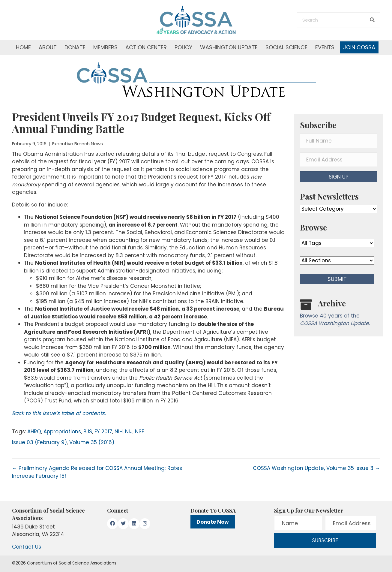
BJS (88, 432)
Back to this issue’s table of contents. (59, 413)
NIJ (129, 432)
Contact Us (27, 547)
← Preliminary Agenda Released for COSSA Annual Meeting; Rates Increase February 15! (97, 472)
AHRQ (34, 432)
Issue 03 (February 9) (39, 442)
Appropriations (62, 432)
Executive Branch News (78, 144)
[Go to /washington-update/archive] (338, 314)
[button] (338, 177)
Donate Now (213, 522)
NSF (139, 432)
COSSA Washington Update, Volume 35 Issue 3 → (316, 468)
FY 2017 (103, 432)
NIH (119, 432)
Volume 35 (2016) (92, 442)
